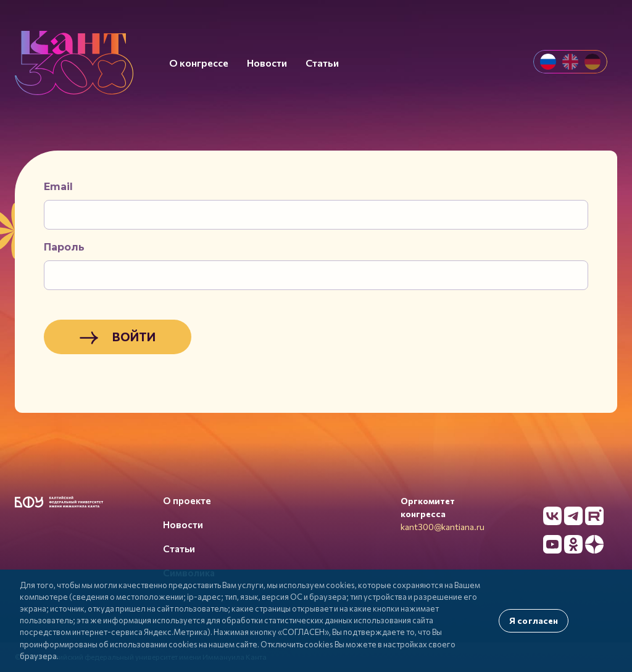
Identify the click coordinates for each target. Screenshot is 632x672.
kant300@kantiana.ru (443, 527)
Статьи (179, 549)
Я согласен (534, 620)
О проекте (187, 500)
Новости (183, 525)
